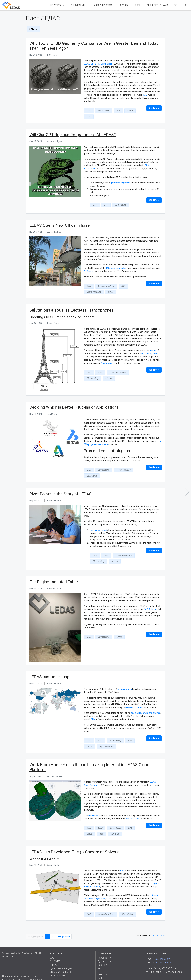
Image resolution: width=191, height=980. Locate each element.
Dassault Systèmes (151, 346)
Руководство (105, 950)
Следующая (63, 920)
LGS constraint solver (117, 261)
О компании (78, 5)
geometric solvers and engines (146, 699)
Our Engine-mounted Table (54, 567)
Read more (154, 108)
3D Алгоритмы (58, 964)
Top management (98, 517)
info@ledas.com (162, 948)
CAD (31, 29)
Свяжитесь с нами (157, 5)
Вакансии (103, 954)
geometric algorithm (120, 177)
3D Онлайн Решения (61, 961)
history (153, 343)
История (102, 957)
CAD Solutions (151, 595)
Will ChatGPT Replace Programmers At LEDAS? (73, 128)
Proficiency (89, 265)
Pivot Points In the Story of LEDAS (61, 480)
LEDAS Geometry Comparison (98, 64)
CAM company (108, 356)
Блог (138, 5)
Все (163, 919)
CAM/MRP (55, 950)
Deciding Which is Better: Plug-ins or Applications (74, 400)
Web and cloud (133, 804)
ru (175, 5)
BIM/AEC (55, 954)
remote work (95, 800)
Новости (124, 5)
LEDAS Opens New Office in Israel (60, 219)
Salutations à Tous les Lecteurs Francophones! (72, 303)
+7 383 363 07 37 (165, 951)
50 (158, 919)
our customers (125, 675)
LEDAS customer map (49, 662)
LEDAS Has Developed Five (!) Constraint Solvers (74, 836)
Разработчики (105, 947)
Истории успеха (103, 5)
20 (154, 919)
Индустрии (55, 5)
